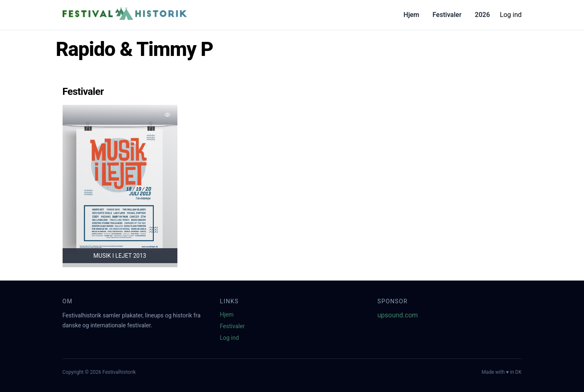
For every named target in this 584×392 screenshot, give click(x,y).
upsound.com (398, 315)
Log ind (511, 15)
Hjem (412, 15)
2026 (482, 15)
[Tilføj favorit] (167, 115)
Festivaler (447, 15)
